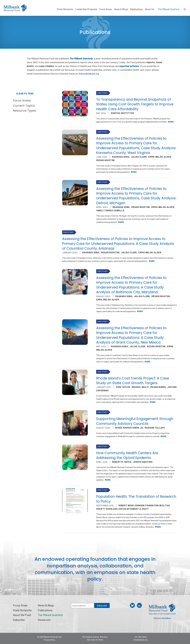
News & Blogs (121, 9)
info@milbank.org (141, 640)
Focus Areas (106, 9)
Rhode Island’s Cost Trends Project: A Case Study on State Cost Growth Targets (133, 381)
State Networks (65, 9)
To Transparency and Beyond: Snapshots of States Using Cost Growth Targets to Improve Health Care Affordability (135, 104)
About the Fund (22, 615)
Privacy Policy (49, 640)
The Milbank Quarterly (169, 9)
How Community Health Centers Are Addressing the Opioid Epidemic (127, 455)
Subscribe (19, 620)
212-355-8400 (141, 637)
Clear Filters (25, 93)
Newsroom (44, 620)
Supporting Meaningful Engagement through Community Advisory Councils (135, 421)
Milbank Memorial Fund (15, 8)
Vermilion (166, 618)
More (171, 122)
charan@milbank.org (89, 74)
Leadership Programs (86, 9)
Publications (136, 9)
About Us (150, 9)
